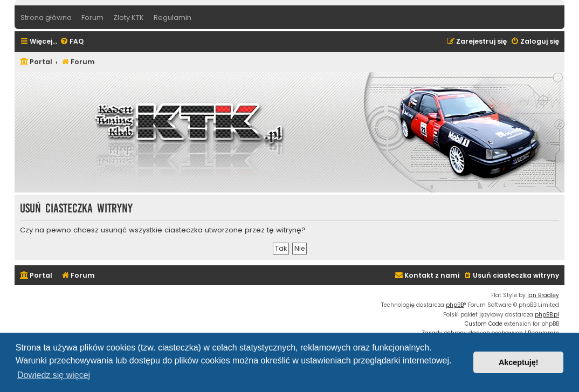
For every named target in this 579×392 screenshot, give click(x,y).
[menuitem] (72, 42)
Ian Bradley (543, 295)
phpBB (455, 305)
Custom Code (484, 324)
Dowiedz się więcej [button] (54, 375)
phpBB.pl (547, 315)
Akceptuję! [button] (519, 362)
